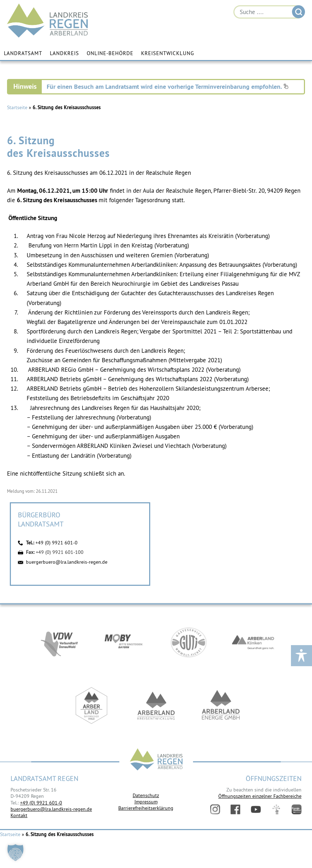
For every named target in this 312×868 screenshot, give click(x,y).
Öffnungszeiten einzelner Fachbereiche (260, 796)
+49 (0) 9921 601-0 (57, 543)
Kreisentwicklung (168, 54)
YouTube (256, 809)
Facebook (235, 809)
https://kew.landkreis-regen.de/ (156, 706)
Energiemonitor (297, 809)
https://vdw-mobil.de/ (59, 643)
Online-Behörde (110, 54)
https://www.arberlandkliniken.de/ (253, 643)
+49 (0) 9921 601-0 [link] (41, 803)
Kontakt (19, 815)
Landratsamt (23, 54)
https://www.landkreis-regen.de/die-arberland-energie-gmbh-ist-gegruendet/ (221, 706)
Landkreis (64, 54)
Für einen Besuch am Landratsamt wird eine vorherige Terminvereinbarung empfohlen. (168, 87)
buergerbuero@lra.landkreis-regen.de (67, 562)
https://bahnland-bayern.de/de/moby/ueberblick (124, 643)
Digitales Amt (276, 809)
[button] (15, 853)
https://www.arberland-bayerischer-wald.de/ (92, 706)
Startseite (17, 107)
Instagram (215, 809)
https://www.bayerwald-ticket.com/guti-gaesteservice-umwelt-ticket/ (188, 643)
